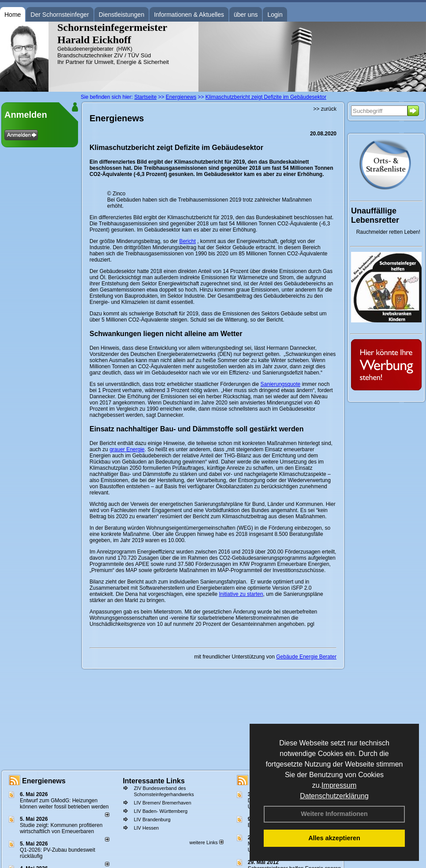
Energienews (44, 781)
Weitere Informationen (334, 814)
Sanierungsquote (281, 384)
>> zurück (325, 109)
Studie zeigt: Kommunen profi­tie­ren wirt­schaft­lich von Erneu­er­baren (61, 828)
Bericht (187, 241)
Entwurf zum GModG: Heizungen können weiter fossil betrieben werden (64, 804)
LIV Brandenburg (152, 819)
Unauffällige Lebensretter (375, 215)
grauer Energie (127, 449)
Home (13, 15)
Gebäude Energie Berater (306, 657)
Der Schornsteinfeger (60, 15)
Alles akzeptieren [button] (334, 838)
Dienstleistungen (122, 15)
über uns (246, 15)
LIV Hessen (146, 828)
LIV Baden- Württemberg (161, 811)
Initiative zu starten (241, 594)
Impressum (339, 785)
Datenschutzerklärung (334, 796)
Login (275, 15)
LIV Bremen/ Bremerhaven (162, 803)
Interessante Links (154, 781)
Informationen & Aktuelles (189, 15)
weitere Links (206, 842)
